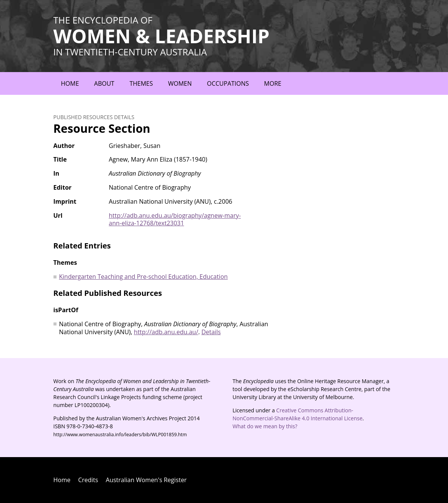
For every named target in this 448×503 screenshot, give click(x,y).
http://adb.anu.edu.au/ (166, 332)
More (273, 83)
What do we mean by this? (265, 426)
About (104, 83)
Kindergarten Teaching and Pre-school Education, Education (144, 277)
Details (211, 332)
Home (70, 83)
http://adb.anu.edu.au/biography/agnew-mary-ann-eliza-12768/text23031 (175, 219)
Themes (141, 83)
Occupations (228, 83)
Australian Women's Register (146, 480)
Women (180, 83)
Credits (88, 480)
